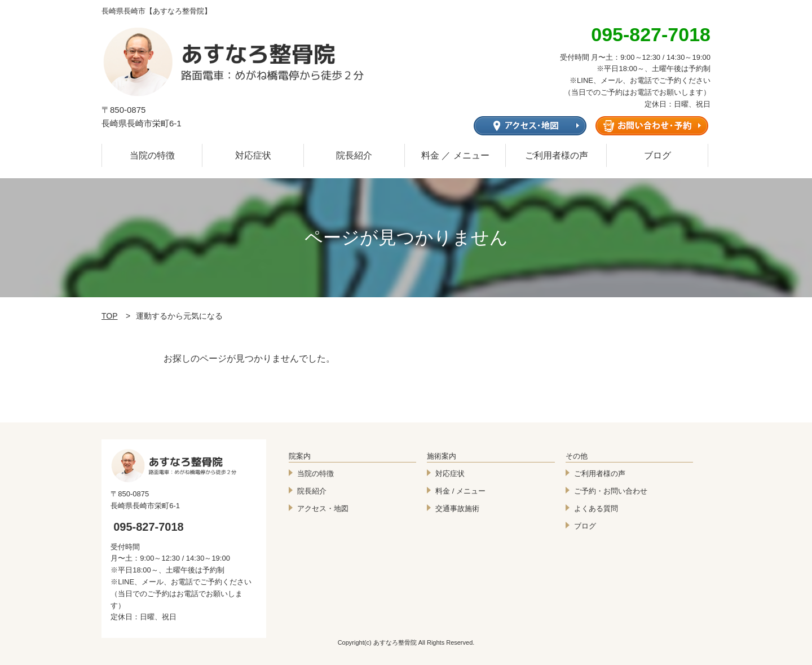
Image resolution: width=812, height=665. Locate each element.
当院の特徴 (152, 155)
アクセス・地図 (323, 508)
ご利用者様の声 (557, 155)
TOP (110, 316)
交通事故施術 (457, 508)
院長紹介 (354, 155)
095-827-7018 (149, 527)
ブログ (657, 155)
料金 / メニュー (460, 491)
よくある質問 (596, 508)
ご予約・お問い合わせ (611, 491)
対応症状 (253, 155)
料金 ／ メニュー (455, 155)
